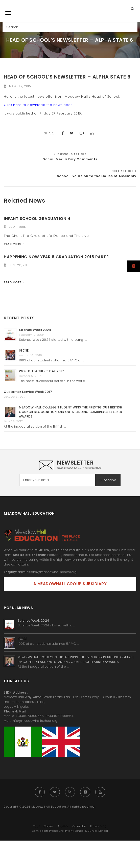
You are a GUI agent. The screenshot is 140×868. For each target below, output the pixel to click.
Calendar (79, 826)
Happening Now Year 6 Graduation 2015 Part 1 (56, 257)
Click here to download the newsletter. (38, 105)
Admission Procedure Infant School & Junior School (70, 831)
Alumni (63, 826)
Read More (13, 244)
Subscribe (108, 480)
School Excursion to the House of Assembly (97, 176)
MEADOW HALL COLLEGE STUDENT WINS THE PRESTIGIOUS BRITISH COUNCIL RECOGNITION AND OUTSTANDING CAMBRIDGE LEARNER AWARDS (71, 412)
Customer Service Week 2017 (28, 392)
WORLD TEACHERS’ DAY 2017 (41, 371)
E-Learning (98, 826)
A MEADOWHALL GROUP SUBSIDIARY (70, 584)
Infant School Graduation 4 (37, 219)
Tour (37, 826)
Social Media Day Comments (70, 159)
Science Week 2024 (35, 330)
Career (49, 826)
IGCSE (24, 350)
